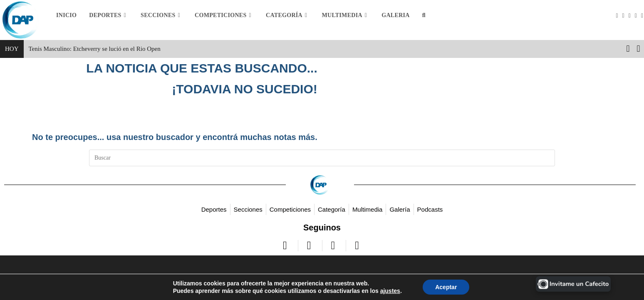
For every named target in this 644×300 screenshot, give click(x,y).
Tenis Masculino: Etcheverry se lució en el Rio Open (95, 49)
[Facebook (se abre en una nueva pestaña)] (625, 16)
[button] (638, 49)
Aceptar (446, 287)
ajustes (390, 291)
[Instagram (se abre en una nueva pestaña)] (632, 16)
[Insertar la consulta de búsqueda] (322, 158)
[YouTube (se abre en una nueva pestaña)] (638, 16)
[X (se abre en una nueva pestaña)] (619, 16)
